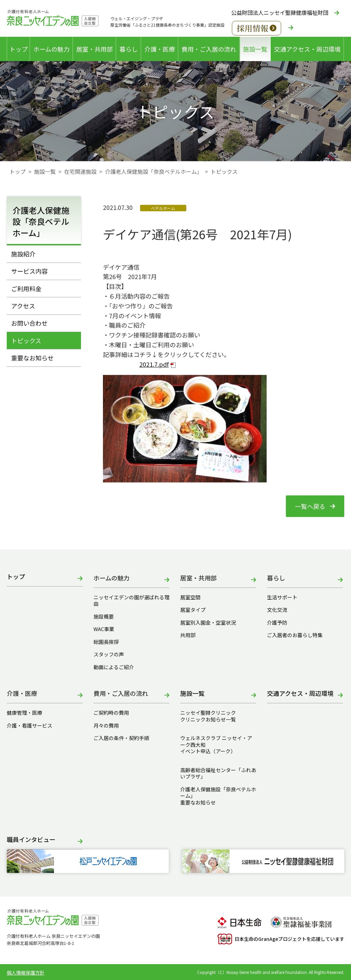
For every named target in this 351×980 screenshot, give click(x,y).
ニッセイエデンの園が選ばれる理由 (131, 601)
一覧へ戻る (310, 506)
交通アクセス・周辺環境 (307, 49)
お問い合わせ (29, 323)
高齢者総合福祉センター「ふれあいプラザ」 (218, 773)
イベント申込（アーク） (208, 751)
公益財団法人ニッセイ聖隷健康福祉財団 (280, 12)
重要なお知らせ (32, 358)
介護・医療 (160, 49)
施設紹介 (23, 254)
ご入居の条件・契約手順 (121, 738)
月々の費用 (106, 726)
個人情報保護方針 (26, 973)
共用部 (188, 635)
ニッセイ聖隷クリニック (208, 713)
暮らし (129, 49)
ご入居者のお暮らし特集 (295, 635)
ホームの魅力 (51, 49)
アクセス (23, 306)
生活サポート (282, 597)
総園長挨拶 (106, 642)
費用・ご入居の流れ (209, 49)
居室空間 (190, 597)
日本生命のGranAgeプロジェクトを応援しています (281, 939)
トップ (19, 49)
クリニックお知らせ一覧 (208, 719)
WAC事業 (104, 629)
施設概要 (104, 617)
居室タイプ (193, 610)
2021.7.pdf (154, 364)
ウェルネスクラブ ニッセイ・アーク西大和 (216, 741)
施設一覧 (255, 49)
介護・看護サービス (30, 726)
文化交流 (277, 610)
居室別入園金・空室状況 (208, 623)
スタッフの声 (109, 654)
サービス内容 (29, 271)
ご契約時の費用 (114, 713)
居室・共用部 (94, 49)
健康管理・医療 (24, 713)
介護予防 (277, 623)
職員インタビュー (31, 840)
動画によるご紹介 (114, 667)
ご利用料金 (26, 289)
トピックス (26, 341)
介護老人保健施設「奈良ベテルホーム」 (154, 171)
